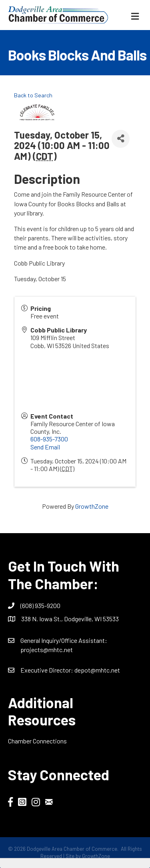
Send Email (45, 447)
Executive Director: (47, 670)
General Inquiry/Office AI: (64, 640)
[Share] (121, 139)
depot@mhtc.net (97, 670)
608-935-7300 (49, 439)
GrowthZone (92, 506)
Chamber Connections (37, 741)
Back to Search (33, 95)
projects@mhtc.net (47, 649)
